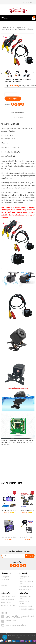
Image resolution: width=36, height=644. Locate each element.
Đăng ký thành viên (26, 589)
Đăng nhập (26, 2)
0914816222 (14, 621)
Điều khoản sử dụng (9, 596)
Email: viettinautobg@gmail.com (16, 625)
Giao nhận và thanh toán (27, 582)
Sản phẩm (6, 580)
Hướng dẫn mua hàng (26, 578)
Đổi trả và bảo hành (27, 586)
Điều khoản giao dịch (9, 599)
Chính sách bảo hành (27, 609)
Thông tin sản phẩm (18, 223)
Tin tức (5, 582)
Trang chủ (6, 577)
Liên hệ (5, 585)
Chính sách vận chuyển (25, 602)
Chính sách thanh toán (26, 597)
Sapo (18, 638)
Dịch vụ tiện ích (7, 602)
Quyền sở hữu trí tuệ (9, 605)
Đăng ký (32, 2)
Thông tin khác (18, 228)
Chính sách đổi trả (26, 606)
